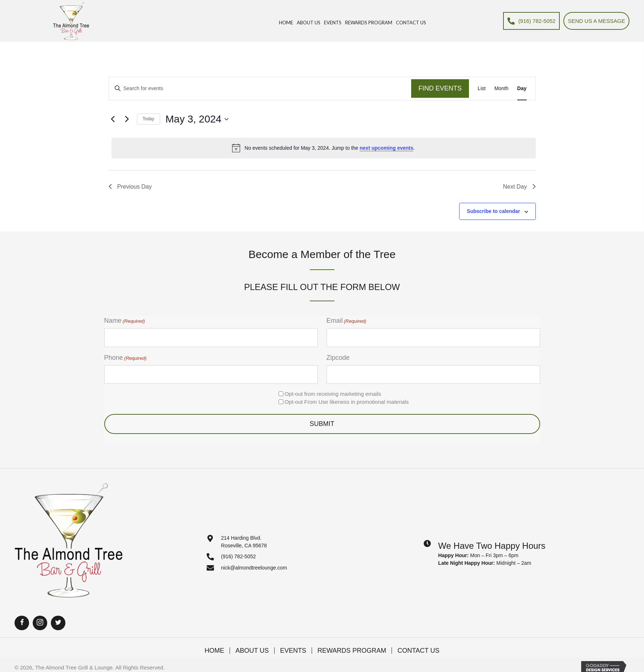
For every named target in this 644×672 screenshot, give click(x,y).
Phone (125, 358)
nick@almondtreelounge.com (254, 568)
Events (293, 651)
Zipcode (338, 358)
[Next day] (127, 119)
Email (347, 321)
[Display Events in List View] (482, 88)
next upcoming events (386, 148)
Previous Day (130, 187)
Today (149, 119)
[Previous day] (113, 119)
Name (125, 321)
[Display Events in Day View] (522, 88)
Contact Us (418, 651)
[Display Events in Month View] (501, 88)
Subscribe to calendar (493, 211)
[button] (22, 623)
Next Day (519, 187)
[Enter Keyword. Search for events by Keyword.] (260, 88)
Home (214, 651)
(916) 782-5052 (239, 556)
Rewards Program (352, 651)
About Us (252, 651)
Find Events (440, 88)
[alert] (324, 148)
